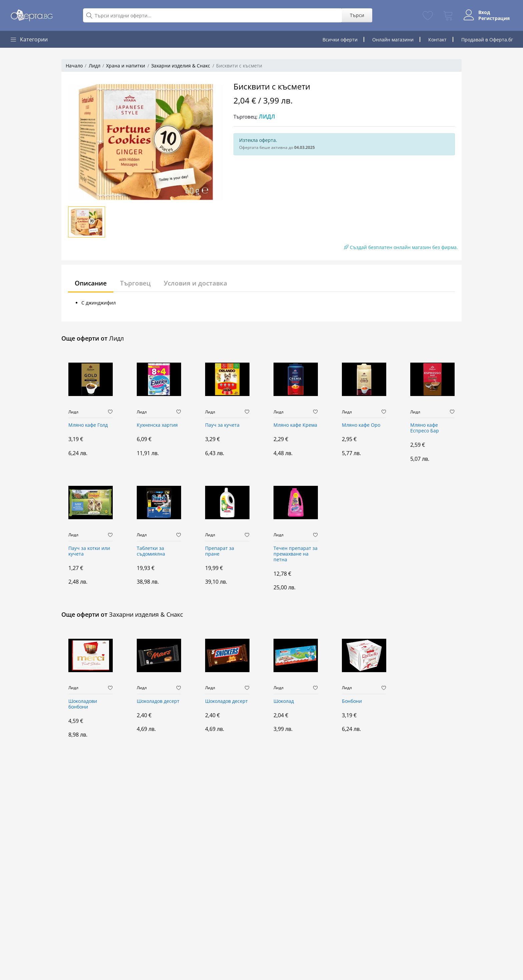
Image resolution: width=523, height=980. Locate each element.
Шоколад (284, 701)
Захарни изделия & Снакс (181, 66)
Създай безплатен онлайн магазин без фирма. (401, 247)
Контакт (437, 40)
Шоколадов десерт (158, 701)
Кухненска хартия (157, 425)
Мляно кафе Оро (361, 425)
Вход (482, 12)
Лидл (95, 66)
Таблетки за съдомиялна (151, 551)
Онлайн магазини (393, 40)
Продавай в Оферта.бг (487, 40)
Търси (355, 15)
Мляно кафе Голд (88, 425)
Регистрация (492, 18)
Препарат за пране (220, 551)
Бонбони (352, 701)
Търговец (139, 283)
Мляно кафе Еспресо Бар (425, 428)
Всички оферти (340, 40)
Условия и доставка (201, 283)
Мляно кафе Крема (295, 425)
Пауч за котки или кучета (89, 551)
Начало (74, 66)
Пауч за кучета (222, 425)
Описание (92, 283)
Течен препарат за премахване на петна (296, 554)
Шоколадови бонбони (83, 704)
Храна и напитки (126, 66)
